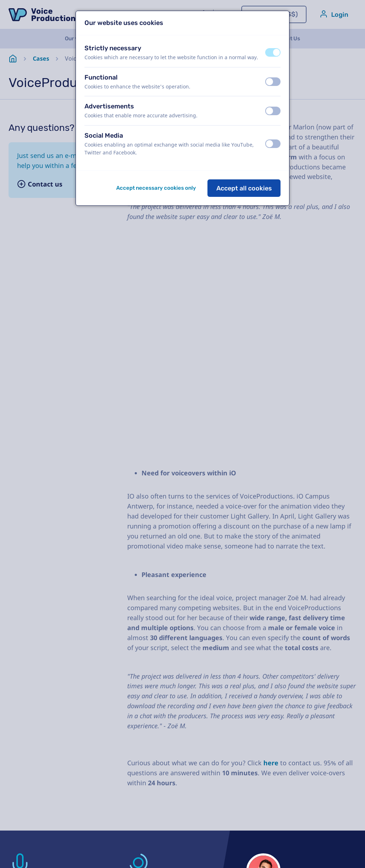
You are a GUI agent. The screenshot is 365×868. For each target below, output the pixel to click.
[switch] (273, 52)
